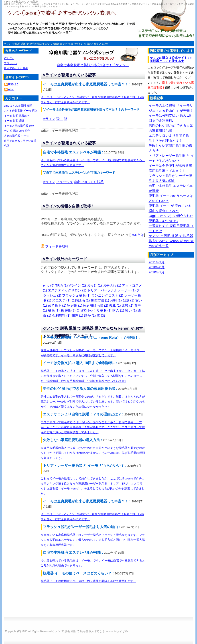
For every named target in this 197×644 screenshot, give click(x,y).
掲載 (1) (115, 305)
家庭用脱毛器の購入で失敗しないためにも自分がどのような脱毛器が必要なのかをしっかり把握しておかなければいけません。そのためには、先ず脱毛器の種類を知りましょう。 (93, 453)
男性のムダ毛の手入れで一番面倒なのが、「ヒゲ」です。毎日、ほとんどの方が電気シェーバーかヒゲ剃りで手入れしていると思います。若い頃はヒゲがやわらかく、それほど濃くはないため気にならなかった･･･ (93, 402)
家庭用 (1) (75, 305)
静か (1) (90, 315)
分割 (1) (116, 300)
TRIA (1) (61, 285)
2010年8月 (157, 267)
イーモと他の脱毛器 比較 (19, 126)
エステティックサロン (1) (67, 290)
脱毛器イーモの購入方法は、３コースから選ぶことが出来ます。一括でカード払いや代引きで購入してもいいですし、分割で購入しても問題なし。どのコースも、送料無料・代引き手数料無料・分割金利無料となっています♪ (93, 376)
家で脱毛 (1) (57, 305)
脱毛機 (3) (68, 310)
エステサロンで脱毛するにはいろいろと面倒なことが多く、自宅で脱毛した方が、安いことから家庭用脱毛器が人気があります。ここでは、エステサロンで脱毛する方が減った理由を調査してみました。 (93, 427)
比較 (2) (128, 305)
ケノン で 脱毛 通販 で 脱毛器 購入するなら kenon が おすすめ (39, 44)
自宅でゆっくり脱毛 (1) (94, 310)
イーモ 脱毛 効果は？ (17, 116)
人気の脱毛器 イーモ (16, 136)
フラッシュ (64, 182)
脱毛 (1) (54, 310)
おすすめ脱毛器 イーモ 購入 (21, 111)
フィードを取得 (57, 246)
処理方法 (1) (100, 300)
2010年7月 (157, 272)
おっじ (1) (94, 285)
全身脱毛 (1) (81, 300)
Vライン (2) (77, 285)
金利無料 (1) (61, 315)
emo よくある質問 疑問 (18, 106)
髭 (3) (101, 315)
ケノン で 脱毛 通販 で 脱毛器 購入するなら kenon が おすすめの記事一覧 (171, 241)
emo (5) (49, 285)
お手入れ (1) (112, 285)
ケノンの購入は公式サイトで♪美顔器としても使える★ (171, 59)
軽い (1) (131, 310)
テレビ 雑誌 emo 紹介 (17, 131)
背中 (59, 119)
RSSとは (137, 235)
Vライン (49, 119)
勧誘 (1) (129, 300)
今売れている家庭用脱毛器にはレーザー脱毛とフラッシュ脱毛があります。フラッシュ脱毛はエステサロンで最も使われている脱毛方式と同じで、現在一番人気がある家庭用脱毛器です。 (93, 540)
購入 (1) (118, 310)
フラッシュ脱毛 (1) (76, 295)
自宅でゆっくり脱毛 (89, 182)
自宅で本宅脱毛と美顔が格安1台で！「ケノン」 (93, 65)
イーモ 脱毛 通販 (14, 121)
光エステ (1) (61, 300)
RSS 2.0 (13, 85)
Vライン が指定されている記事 (91, 44)
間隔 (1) (77, 315)
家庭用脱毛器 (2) (96, 305)
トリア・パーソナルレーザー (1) (112, 290)
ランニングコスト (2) (107, 295)
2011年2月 (157, 262)
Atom (11, 89)
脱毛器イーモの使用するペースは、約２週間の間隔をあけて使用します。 (88, 581)
